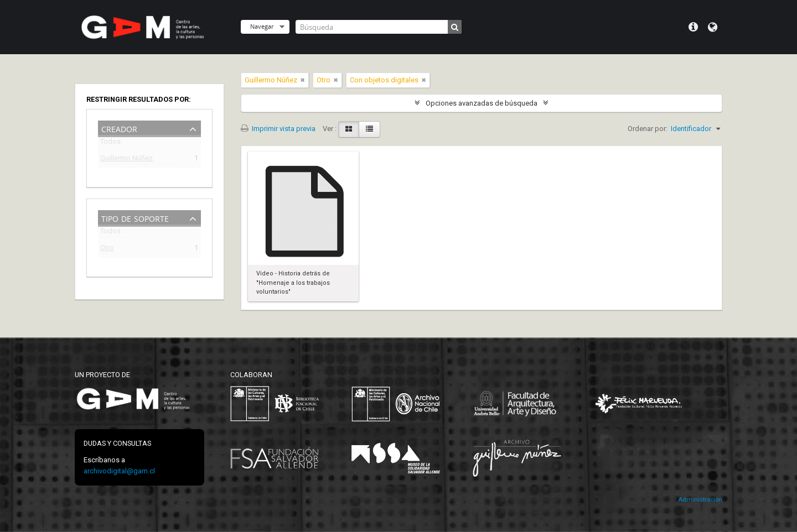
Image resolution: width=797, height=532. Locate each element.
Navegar (262, 26)
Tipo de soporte (135, 218)
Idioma (713, 27)
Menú (693, 27)
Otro (107, 249)
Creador (119, 128)
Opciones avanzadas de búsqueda (482, 103)
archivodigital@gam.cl (119, 471)
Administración (700, 500)
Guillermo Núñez (126, 160)
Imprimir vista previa (278, 129)
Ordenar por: (648, 129)
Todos (110, 144)
